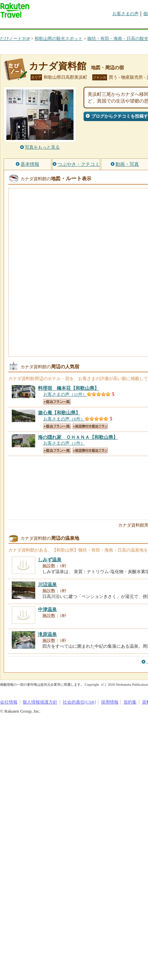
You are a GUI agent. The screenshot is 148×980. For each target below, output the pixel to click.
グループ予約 (134, 25)
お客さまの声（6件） (64, 419)
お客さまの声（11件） (65, 394)
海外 (51, 25)
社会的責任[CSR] (79, 702)
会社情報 (9, 702)
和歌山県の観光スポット (59, 39)
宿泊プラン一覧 (57, 402)
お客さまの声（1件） (64, 443)
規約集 (130, 702)
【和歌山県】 (68, 388)
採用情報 (110, 702)
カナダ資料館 (58, 66)
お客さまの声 (126, 14)
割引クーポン (106, 25)
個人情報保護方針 (40, 702)
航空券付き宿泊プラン (90, 426)
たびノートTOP (15, 39)
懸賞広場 (79, 25)
